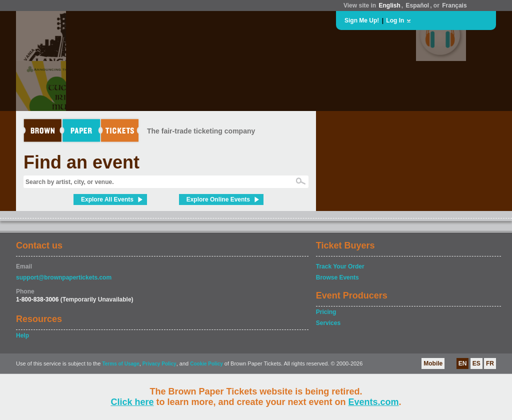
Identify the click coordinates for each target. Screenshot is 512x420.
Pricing (326, 312)
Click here (132, 402)
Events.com (374, 402)
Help (22, 335)
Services (328, 323)
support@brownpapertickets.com (64, 277)
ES (476, 363)
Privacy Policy (159, 364)
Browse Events (337, 277)
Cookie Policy (206, 364)
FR (490, 363)
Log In (395, 20)
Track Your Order (340, 266)
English (389, 5)
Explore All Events (107, 199)
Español (418, 5)
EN (463, 363)
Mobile (433, 363)
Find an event (81, 162)
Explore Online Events (218, 199)
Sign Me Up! (362, 20)
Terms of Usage (120, 364)
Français (454, 5)
